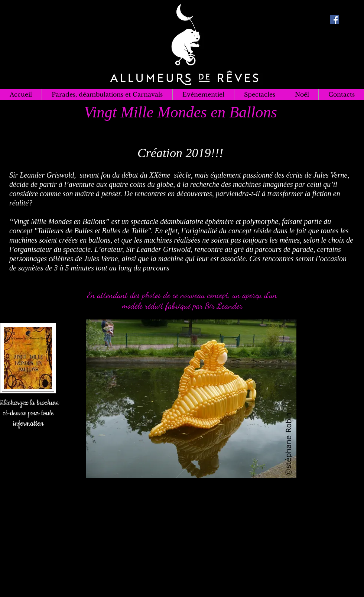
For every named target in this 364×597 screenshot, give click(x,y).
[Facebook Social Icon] (334, 20)
